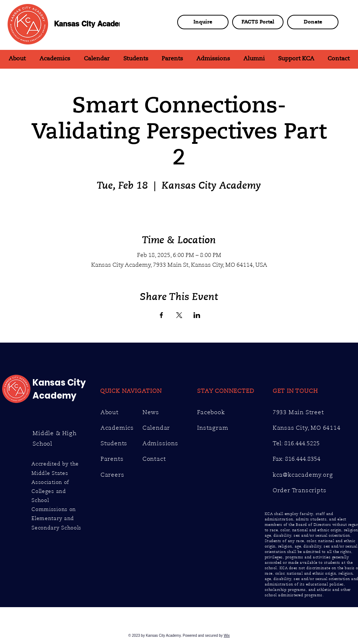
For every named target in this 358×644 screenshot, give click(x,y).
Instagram (213, 428)
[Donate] (313, 22)
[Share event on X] (179, 315)
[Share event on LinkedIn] (197, 315)
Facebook (211, 412)
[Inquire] (203, 22)
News (151, 412)
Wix (227, 636)
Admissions (160, 443)
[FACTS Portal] (258, 22)
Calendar (156, 428)
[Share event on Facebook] (161, 315)
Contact (154, 459)
